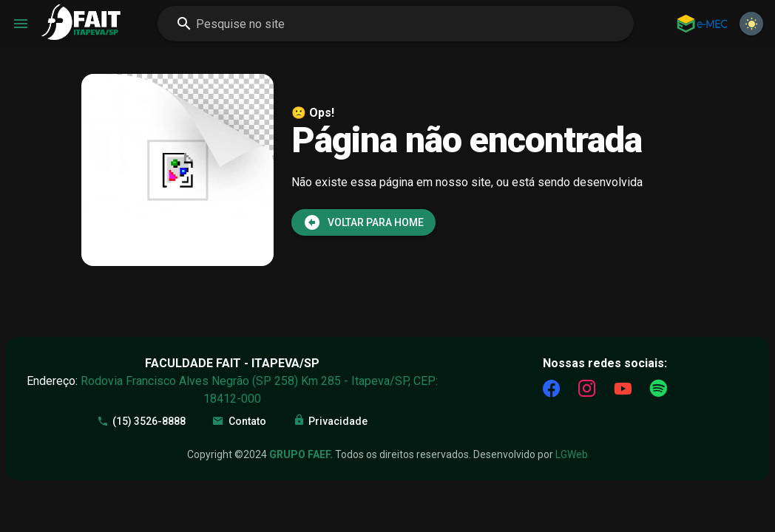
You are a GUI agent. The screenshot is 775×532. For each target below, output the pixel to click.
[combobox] (396, 24)
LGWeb (572, 454)
